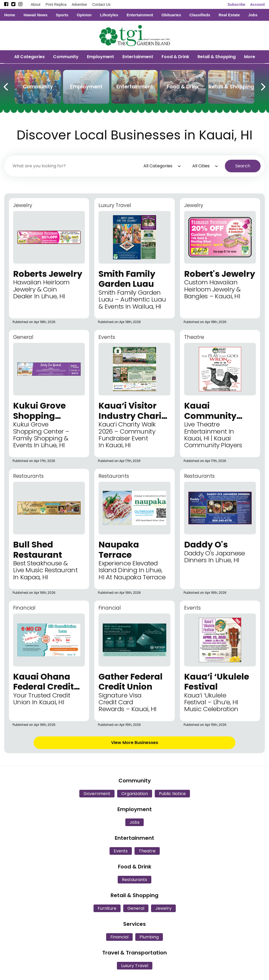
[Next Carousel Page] (263, 86)
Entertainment (140, 15)
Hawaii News (36, 15)
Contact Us (101, 4)
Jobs (253, 15)
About (36, 4)
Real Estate (229, 15)
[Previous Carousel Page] (6, 86)
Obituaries (171, 15)
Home (10, 15)
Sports (62, 15)
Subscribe (236, 4)
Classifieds (200, 15)
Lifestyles (109, 15)
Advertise (79, 4)
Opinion (84, 15)
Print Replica (56, 4)
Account (257, 4)
